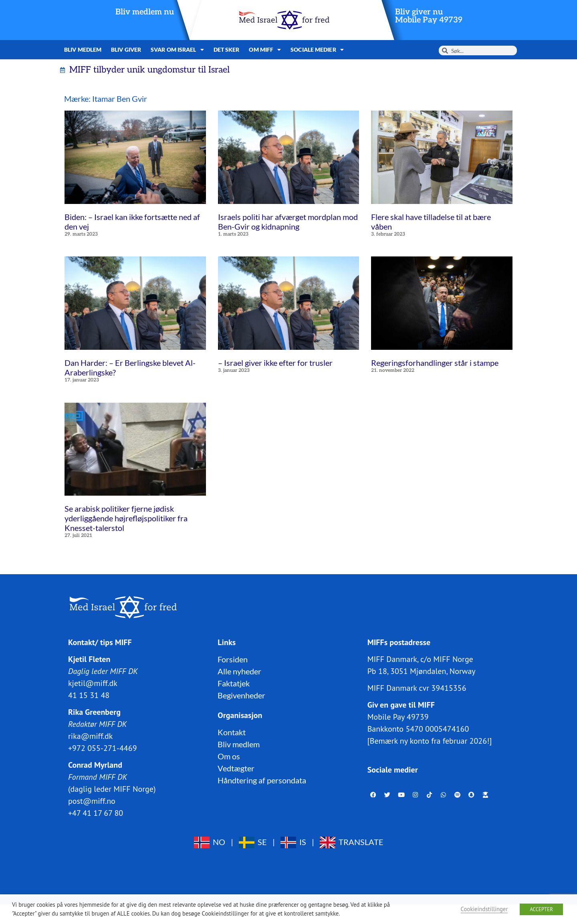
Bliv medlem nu (145, 12)
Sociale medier (317, 50)
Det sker (227, 49)
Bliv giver (126, 49)
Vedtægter (236, 768)
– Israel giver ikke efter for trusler (275, 363)
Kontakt (232, 732)
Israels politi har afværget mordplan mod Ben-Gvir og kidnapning (288, 222)
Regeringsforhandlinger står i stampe (435, 363)
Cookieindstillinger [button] (484, 909)
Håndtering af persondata (262, 780)
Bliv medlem (83, 49)
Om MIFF (265, 50)
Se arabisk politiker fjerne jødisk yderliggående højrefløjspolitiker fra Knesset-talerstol (126, 518)
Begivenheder (241, 695)
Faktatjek (234, 683)
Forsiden (233, 659)
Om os (229, 756)
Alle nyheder (239, 671)
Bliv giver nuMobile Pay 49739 (429, 16)
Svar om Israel (177, 50)
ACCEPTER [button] (541, 909)
